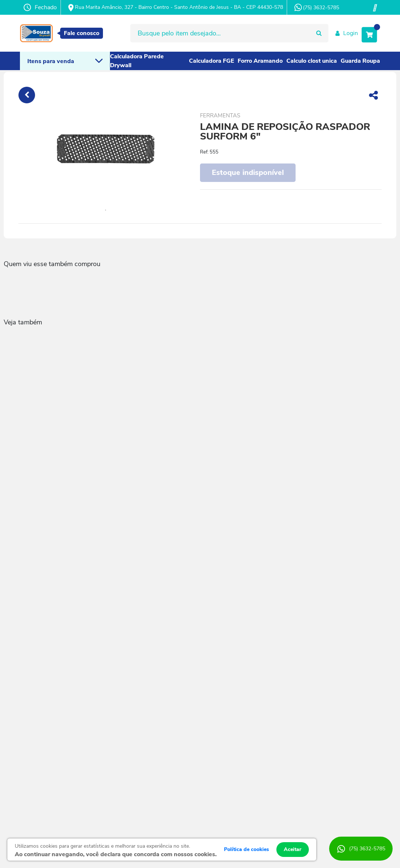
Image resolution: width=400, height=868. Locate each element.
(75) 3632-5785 (317, 7)
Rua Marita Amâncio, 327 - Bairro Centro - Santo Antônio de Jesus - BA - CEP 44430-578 (176, 8)
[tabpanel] (105, 149)
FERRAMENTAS (220, 116)
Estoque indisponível (248, 173)
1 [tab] (106, 210)
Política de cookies (246, 849)
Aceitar (293, 849)
